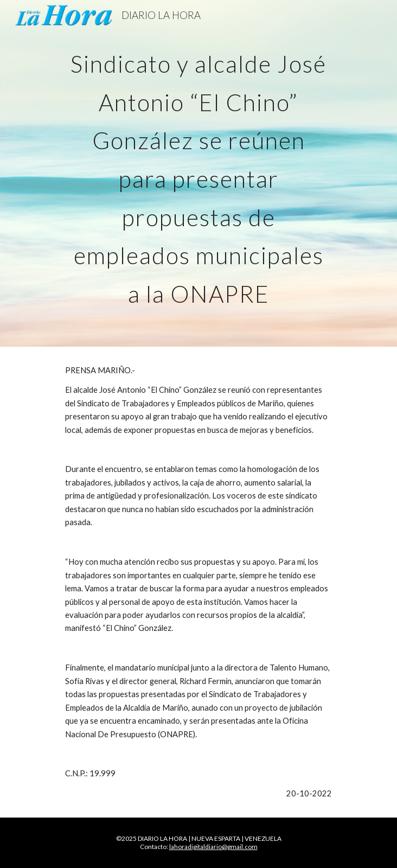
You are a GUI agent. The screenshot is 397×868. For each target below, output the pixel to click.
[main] (198, 173)
